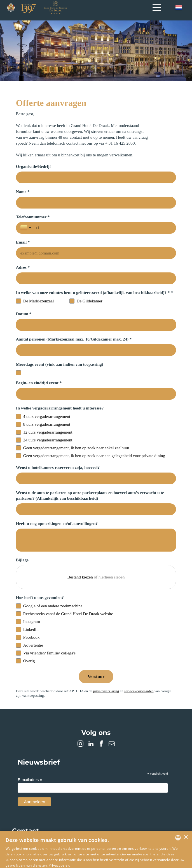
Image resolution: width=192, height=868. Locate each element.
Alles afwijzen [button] (142, 857)
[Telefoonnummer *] (62, 228)
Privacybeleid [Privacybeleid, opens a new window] (60, 840)
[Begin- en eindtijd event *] (96, 369)
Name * (23, 192)
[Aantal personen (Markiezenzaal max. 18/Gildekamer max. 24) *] (96, 325)
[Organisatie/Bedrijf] (96, 177)
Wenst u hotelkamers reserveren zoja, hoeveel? (58, 442)
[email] (112, 719)
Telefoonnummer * (33, 217)
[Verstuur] (96, 651)
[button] (96, 846)
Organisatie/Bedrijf (33, 166)
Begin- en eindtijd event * (39, 358)
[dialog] (96, 837)
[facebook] (101, 719)
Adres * (23, 242)
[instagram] (81, 719)
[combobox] (178, 813)
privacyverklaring (106, 666)
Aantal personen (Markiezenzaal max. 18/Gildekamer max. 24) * (74, 314)
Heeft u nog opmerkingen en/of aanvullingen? (57, 498)
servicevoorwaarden (139, 666)
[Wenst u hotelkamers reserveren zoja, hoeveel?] (96, 453)
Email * (106, 217)
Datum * (24, 289)
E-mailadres (30, 755)
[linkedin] (91, 719)
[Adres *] (96, 253)
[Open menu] (157, 8)
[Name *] (96, 203)
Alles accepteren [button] (52, 857)
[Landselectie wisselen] (26, 228)
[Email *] (137, 228)
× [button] (186, 812)
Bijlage (22, 535)
